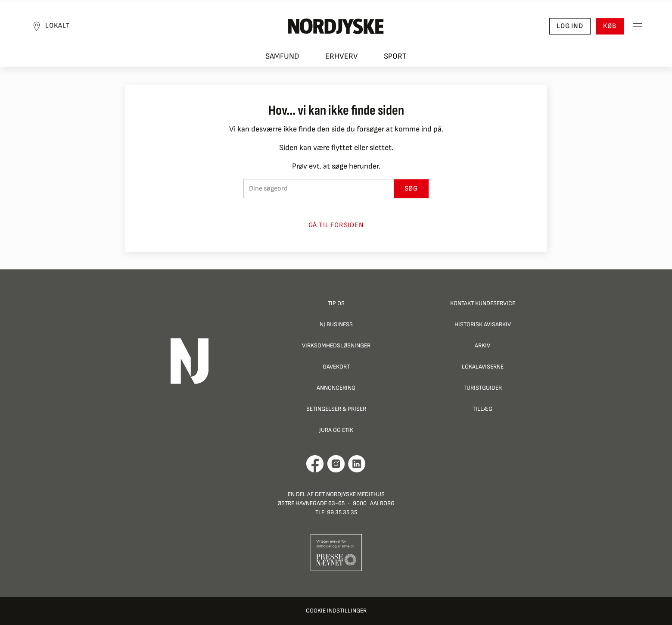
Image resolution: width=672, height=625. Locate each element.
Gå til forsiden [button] (336, 225)
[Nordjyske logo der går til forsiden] (336, 26)
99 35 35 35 (342, 512)
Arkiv (482, 345)
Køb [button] (610, 26)
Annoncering (336, 388)
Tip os (336, 303)
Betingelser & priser (336, 409)
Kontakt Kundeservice (483, 303)
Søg (411, 189)
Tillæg (482, 409)
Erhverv (342, 56)
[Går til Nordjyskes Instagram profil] (336, 464)
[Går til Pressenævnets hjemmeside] (336, 552)
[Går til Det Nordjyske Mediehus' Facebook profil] (315, 464)
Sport (395, 56)
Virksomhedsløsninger (336, 345)
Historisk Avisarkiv (483, 324)
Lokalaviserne (483, 367)
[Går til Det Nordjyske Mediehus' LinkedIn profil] (357, 464)
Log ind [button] (570, 26)
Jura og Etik (336, 430)
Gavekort (336, 367)
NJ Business (336, 324)
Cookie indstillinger (336, 611)
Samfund (282, 56)
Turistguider (483, 388)
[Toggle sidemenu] (638, 26)
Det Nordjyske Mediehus (350, 494)
